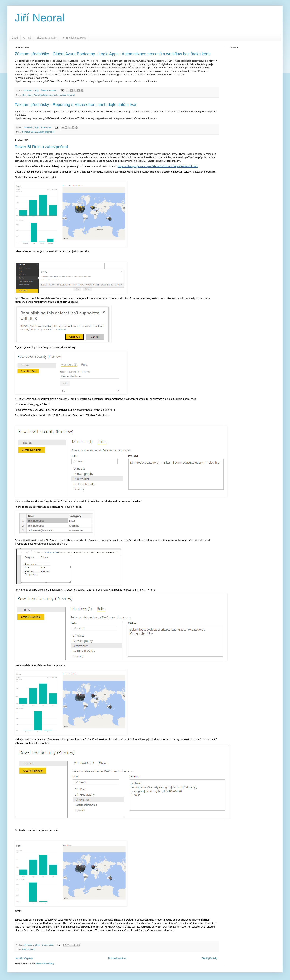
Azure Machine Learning (44, 95)
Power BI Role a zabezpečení (41, 147)
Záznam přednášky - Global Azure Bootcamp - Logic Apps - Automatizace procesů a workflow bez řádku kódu (113, 54)
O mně (27, 38)
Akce (24, 95)
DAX (24, 949)
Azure (30, 95)
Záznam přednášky (46, 132)
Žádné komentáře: (49, 90)
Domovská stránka (117, 958)
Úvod (15, 38)
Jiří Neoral (40, 18)
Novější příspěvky (24, 958)
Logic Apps (61, 95)
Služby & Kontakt (46, 38)
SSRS (33, 132)
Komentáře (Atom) (45, 963)
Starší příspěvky (210, 958)
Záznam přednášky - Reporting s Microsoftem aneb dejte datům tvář (76, 105)
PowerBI (71, 95)
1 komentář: (46, 127)
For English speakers (74, 38)
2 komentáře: (48, 945)
